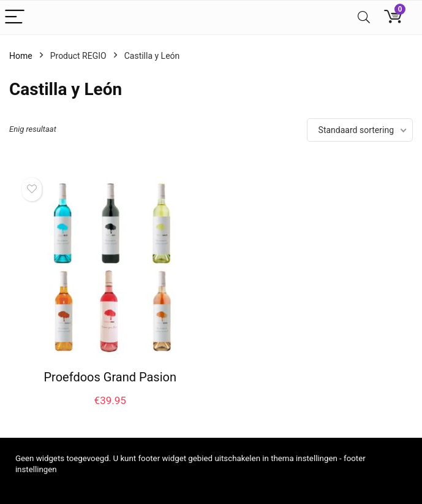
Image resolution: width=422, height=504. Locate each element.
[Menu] (15, 17)
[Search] (364, 17)
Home (21, 56)
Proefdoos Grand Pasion (110, 377)
